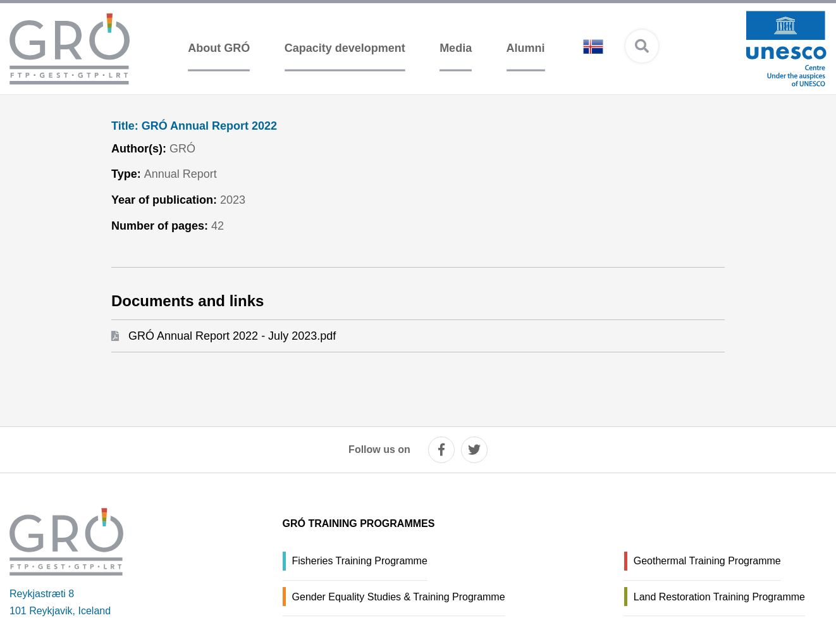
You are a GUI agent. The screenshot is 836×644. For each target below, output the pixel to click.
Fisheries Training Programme (360, 561)
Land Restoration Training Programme (719, 597)
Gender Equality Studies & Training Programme (399, 597)
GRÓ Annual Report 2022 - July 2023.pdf (232, 336)
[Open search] (642, 46)
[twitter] (474, 450)
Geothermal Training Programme (707, 561)
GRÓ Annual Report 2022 (194, 126)
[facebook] (441, 450)
